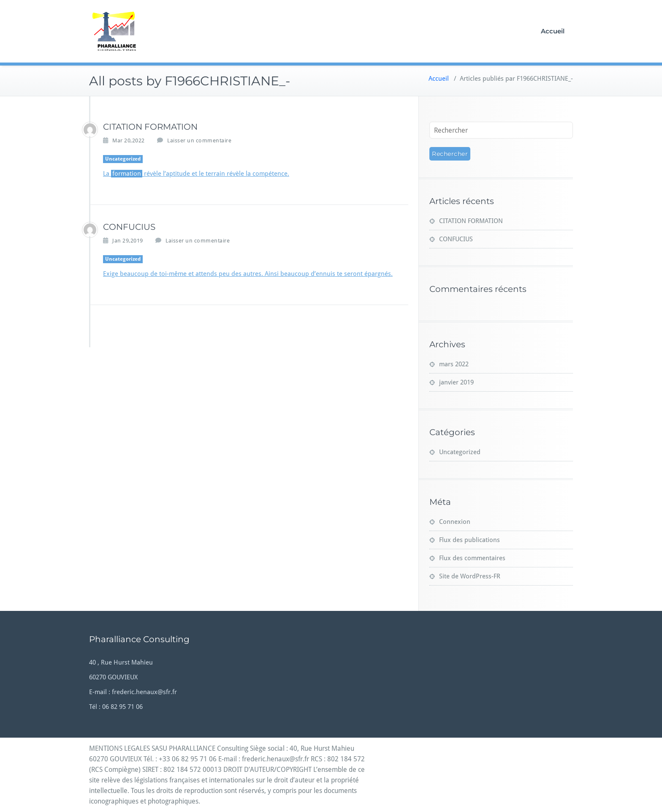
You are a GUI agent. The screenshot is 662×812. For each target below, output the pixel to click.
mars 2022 (454, 364)
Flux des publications (469, 540)
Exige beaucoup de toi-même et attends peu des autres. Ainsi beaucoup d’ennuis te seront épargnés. (248, 274)
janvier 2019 (456, 382)
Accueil (553, 31)
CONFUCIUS (129, 227)
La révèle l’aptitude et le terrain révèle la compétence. (196, 174)
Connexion (455, 522)
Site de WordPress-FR (470, 576)
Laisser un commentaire (199, 140)
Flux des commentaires (472, 558)
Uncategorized (123, 159)
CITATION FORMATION (150, 127)
